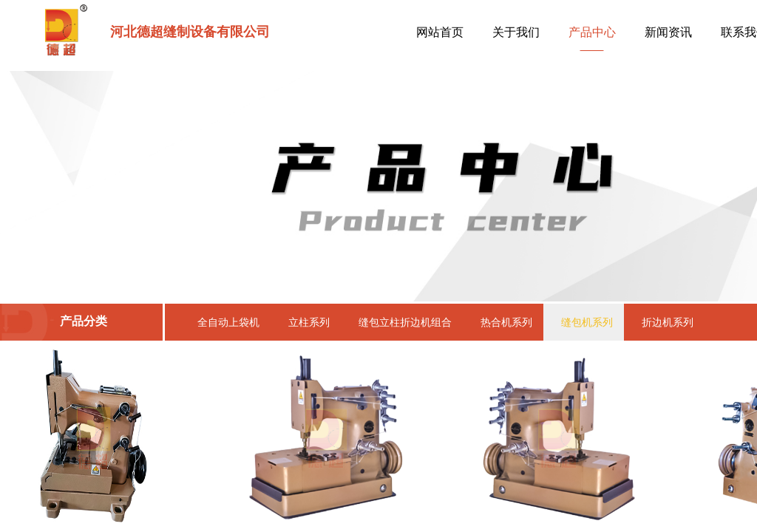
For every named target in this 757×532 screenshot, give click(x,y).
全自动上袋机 (228, 322)
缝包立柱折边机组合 (405, 322)
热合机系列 (506, 322)
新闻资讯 (668, 32)
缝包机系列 (587, 322)
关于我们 (516, 32)
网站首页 (440, 32)
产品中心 (592, 32)
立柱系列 (309, 322)
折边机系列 (668, 322)
